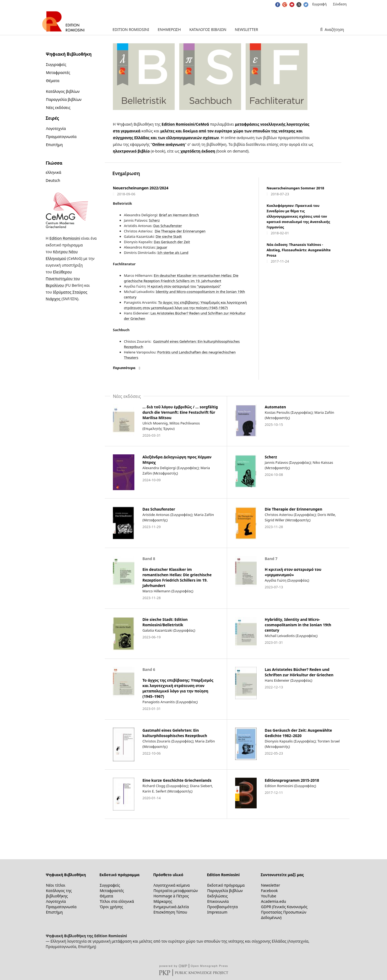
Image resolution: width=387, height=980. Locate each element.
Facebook (269, 891)
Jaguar (162, 247)
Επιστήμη (54, 145)
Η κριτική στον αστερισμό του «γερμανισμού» (293, 572)
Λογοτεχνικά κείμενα (172, 885)
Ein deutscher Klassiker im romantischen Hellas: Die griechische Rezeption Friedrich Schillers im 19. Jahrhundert (177, 577)
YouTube (269, 896)
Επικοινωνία (218, 901)
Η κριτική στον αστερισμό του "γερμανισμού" (184, 286)
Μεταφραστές (58, 72)
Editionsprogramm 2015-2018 (292, 780)
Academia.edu (274, 901)
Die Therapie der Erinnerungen (180, 231)
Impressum (217, 912)
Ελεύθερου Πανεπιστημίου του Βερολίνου (63, 279)
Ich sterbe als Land (173, 253)
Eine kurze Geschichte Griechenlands (177, 780)
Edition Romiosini (131, 29)
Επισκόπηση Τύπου (170, 912)
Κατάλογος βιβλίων (208, 29)
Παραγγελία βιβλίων (64, 99)
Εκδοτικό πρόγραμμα (119, 875)
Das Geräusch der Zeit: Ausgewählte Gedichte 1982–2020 (298, 733)
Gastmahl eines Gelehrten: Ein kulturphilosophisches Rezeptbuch (175, 733)
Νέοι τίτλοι (56, 885)
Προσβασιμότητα (223, 907)
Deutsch (53, 180)
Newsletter (247, 29)
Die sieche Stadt (169, 236)
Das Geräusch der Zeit (172, 242)
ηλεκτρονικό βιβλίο (131, 151)
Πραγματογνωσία (61, 137)
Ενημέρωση (169, 29)
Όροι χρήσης (111, 907)
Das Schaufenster (168, 226)
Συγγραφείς (56, 64)
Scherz (154, 220)
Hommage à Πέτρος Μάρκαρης (171, 899)
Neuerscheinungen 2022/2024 (141, 188)
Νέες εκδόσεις (58, 107)
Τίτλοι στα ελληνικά (117, 901)
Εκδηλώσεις (217, 896)
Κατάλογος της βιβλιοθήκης (59, 893)
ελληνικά (53, 172)
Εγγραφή (320, 4)
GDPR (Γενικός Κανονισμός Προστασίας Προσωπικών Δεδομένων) (284, 912)
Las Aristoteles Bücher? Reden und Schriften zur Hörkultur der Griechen (299, 672)
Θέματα (53, 81)
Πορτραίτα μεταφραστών (176, 891)
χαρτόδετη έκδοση (198, 151)
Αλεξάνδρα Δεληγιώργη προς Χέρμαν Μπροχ (177, 460)
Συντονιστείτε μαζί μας (282, 875)
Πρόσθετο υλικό (168, 875)
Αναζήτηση (334, 29)
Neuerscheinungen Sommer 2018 (295, 188)
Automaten (275, 407)
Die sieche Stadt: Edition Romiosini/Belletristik (165, 622)
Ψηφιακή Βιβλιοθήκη (66, 875)
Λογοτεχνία (56, 128)
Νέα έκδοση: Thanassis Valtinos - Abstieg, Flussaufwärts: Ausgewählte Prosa (299, 250)
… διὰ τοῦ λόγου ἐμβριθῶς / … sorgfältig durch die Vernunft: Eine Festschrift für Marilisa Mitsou (180, 412)
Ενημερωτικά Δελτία (171, 907)
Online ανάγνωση (169, 144)
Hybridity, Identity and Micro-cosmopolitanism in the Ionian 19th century (298, 625)
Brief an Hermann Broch (179, 215)
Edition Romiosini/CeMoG (185, 124)
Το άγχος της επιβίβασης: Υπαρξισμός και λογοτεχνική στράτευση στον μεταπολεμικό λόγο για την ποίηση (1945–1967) (178, 688)
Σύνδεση (340, 4)
